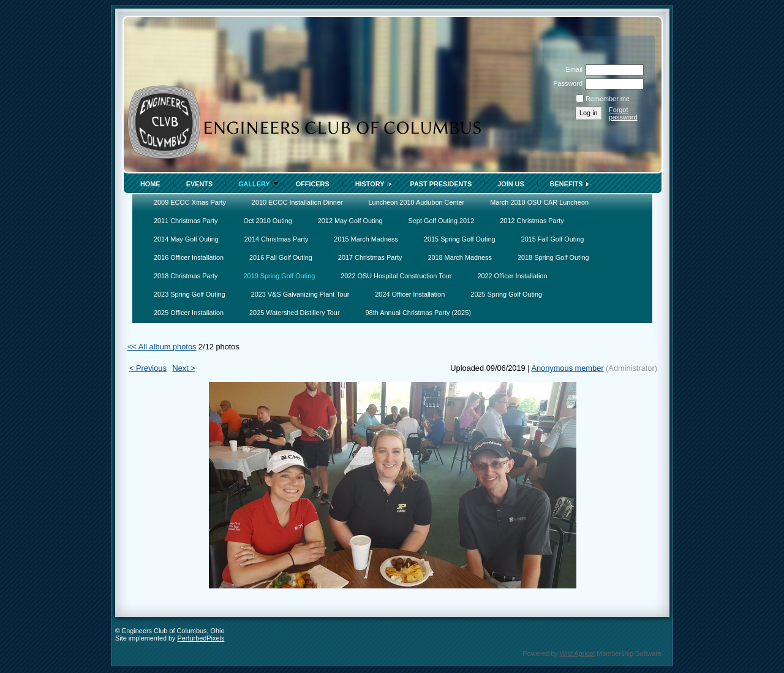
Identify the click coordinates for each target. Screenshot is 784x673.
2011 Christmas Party (186, 221)
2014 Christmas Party (277, 239)
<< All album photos (162, 347)
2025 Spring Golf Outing (506, 294)
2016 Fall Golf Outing (281, 257)
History (370, 184)
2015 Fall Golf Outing (553, 239)
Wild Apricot (577, 653)
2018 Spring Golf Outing (553, 257)
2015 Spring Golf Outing (460, 239)
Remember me (608, 99)
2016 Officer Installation (189, 257)
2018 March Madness (460, 257)
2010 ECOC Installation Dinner (297, 202)
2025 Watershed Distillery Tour (294, 313)
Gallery (254, 184)
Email (572, 69)
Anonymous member (567, 368)
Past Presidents (441, 184)
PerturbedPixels (201, 638)
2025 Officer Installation (189, 313)
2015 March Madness (366, 239)
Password (566, 83)
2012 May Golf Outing (350, 221)
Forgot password (623, 113)
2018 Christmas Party (186, 276)
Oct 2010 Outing (268, 221)
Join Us (511, 184)
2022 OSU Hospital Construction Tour (396, 276)
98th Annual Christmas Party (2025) (418, 313)
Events (200, 184)
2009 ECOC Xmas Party (190, 202)
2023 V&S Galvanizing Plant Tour (300, 294)
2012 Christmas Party (532, 221)
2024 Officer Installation (410, 294)
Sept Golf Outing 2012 (442, 221)
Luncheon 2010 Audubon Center (417, 202)
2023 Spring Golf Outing (190, 294)
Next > (183, 368)
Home (150, 184)
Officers (313, 184)
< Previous (148, 368)
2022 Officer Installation (512, 276)
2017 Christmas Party (370, 257)
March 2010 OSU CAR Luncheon (539, 202)
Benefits (567, 184)
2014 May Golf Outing (186, 239)
